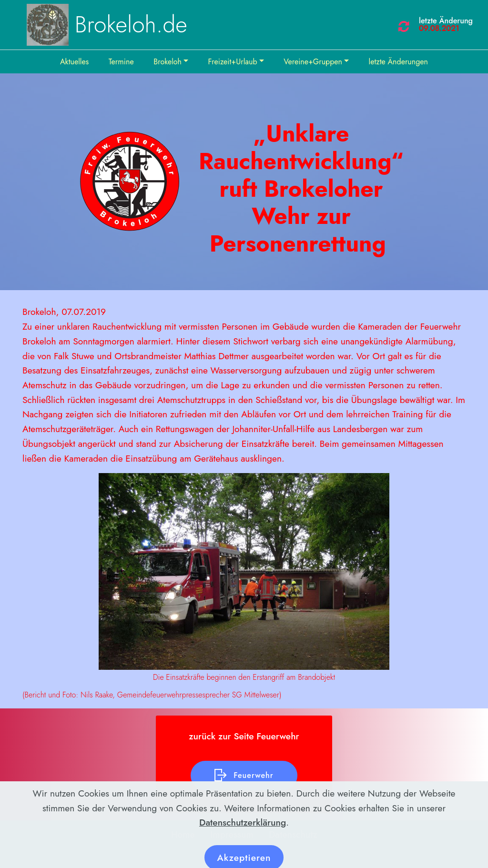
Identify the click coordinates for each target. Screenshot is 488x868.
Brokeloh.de (131, 25)
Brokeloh (168, 62)
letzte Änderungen (398, 62)
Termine (121, 62)
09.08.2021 (439, 28)
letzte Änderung (446, 21)
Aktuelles (74, 62)
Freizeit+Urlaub (233, 62)
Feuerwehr (244, 776)
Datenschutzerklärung (243, 839)
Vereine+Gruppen (313, 62)
